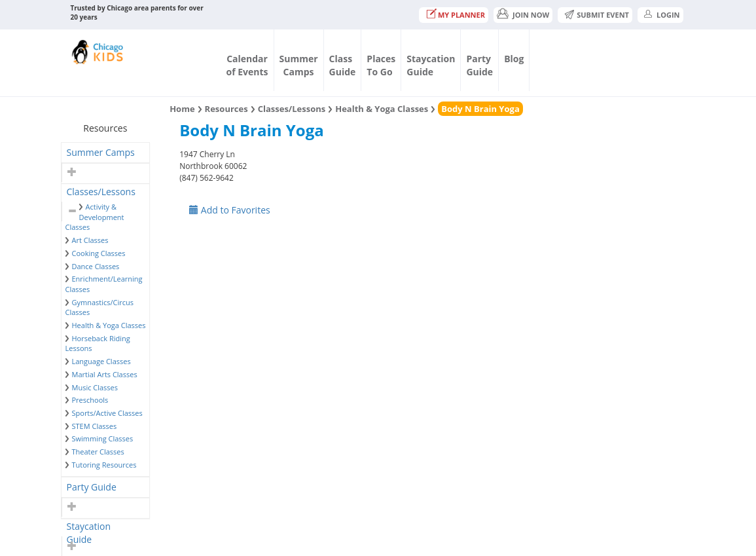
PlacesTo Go (381, 65)
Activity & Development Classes (95, 217)
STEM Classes (95, 426)
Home (182, 109)
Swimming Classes (103, 438)
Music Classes (95, 387)
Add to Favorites (230, 210)
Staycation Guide (89, 528)
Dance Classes (96, 266)
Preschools (90, 400)
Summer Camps (101, 152)
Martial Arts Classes (105, 374)
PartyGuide (479, 65)
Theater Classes (98, 452)
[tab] (106, 153)
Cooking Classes (99, 253)
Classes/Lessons (101, 192)
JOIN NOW (531, 15)
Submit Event (603, 15)
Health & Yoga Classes (109, 325)
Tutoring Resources (104, 465)
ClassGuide (343, 65)
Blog (514, 59)
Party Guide (92, 487)
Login (668, 15)
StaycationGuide (431, 65)
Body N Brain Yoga (480, 109)
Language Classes (101, 361)
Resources (226, 109)
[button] (70, 172)
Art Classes (90, 240)
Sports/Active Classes (107, 413)
